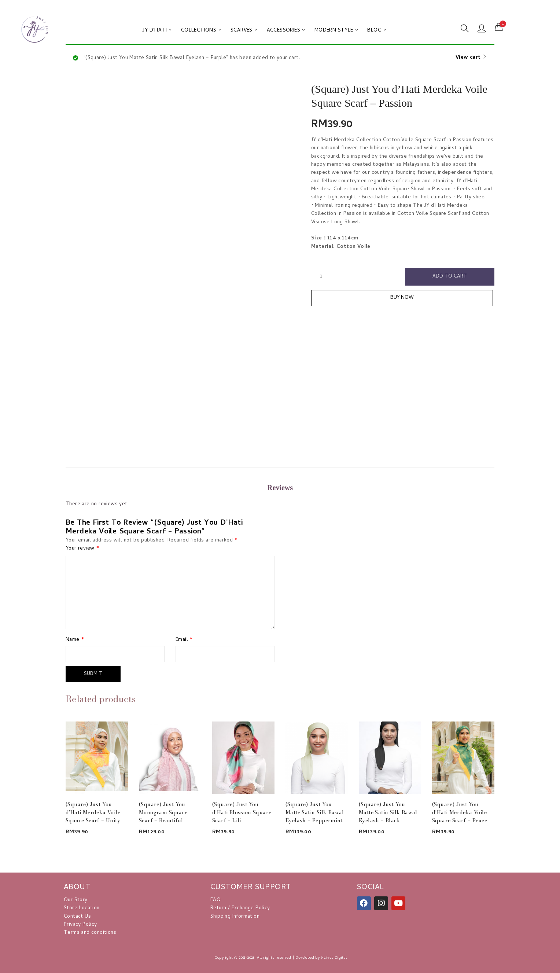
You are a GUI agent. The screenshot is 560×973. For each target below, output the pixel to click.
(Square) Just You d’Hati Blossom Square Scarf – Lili (242, 812)
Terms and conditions (90, 933)
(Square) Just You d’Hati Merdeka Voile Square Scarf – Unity (93, 812)
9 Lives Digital (334, 958)
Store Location (82, 908)
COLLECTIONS (201, 31)
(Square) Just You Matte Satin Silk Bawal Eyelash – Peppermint (315, 812)
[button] (499, 27)
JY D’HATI (157, 31)
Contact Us (77, 917)
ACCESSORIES (286, 31)
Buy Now (403, 298)
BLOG (377, 31)
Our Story (76, 900)
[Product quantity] (321, 276)
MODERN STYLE (336, 31)
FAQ (215, 900)
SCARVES (244, 31)
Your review (82, 549)
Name (75, 640)
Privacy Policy (80, 925)
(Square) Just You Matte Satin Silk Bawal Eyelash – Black (388, 812)
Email (184, 640)
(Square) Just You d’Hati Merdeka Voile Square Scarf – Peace (460, 812)
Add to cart (450, 277)
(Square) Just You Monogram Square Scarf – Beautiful (163, 812)
